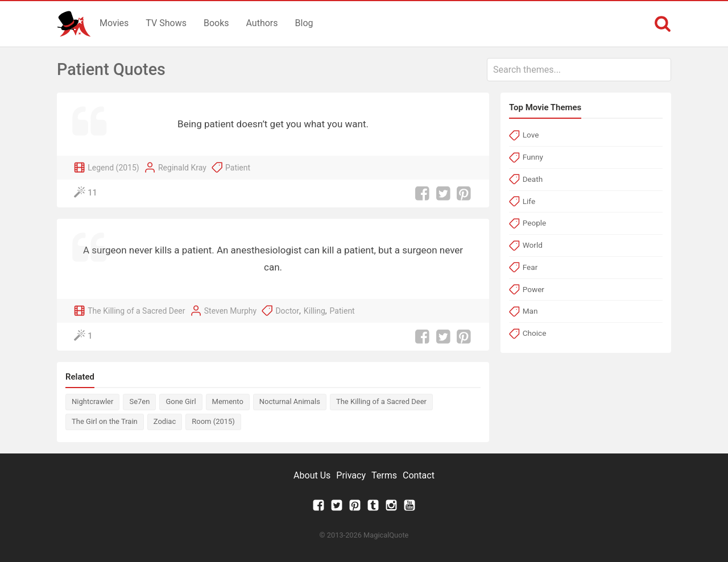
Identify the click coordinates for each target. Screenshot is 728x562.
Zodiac (165, 421)
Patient (238, 168)
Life (529, 201)
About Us (312, 475)
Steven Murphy (230, 311)
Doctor (287, 311)
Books (216, 23)
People (535, 223)
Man (530, 311)
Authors (262, 23)
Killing (315, 311)
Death (533, 179)
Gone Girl (181, 401)
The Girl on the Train (105, 421)
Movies (114, 23)
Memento (228, 401)
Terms (384, 475)
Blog (304, 23)
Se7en (139, 401)
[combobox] (579, 70)
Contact (419, 475)
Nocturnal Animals (290, 401)
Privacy (351, 475)
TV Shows (166, 23)
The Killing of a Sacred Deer (136, 311)
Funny (533, 157)
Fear (530, 267)
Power (533, 289)
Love (531, 135)
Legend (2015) (113, 168)
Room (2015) (213, 421)
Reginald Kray (182, 168)
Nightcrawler (92, 401)
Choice (535, 333)
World (533, 245)
